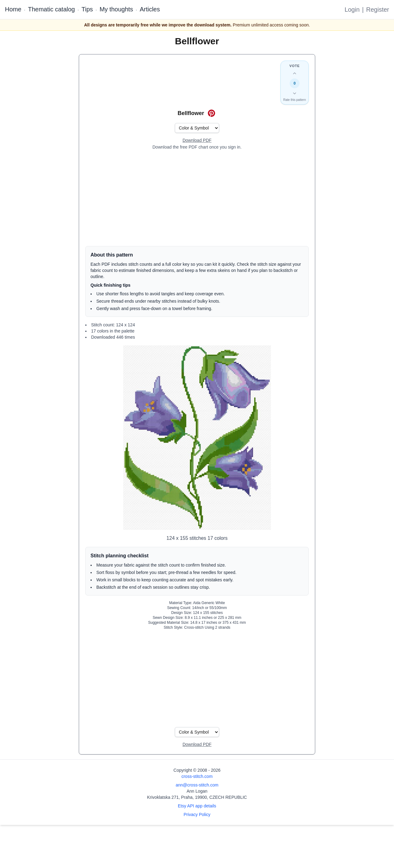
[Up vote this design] (295, 74)
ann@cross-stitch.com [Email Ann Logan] (197, 785)
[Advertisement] (197, 198)
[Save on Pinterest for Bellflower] (211, 113)
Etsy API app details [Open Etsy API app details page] (197, 806)
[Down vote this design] (295, 93)
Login (352, 10)
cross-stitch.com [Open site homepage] (197, 776)
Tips (87, 9)
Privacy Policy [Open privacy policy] (197, 814)
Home (13, 9)
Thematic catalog (51, 9)
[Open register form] (197, 141)
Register (378, 10)
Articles (150, 9)
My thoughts (116, 9)
